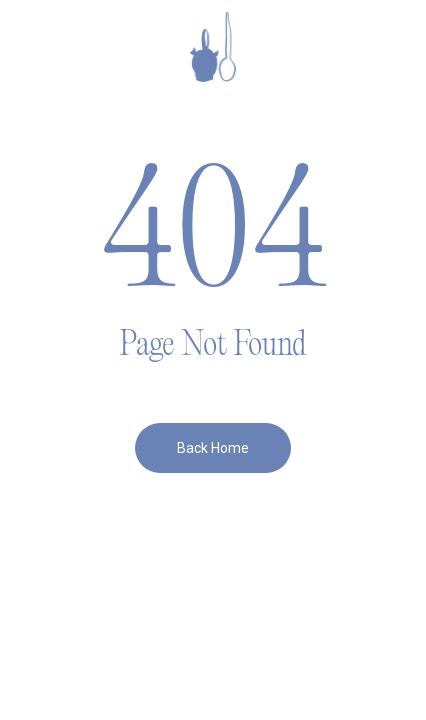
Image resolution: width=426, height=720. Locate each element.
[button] (51, 47)
